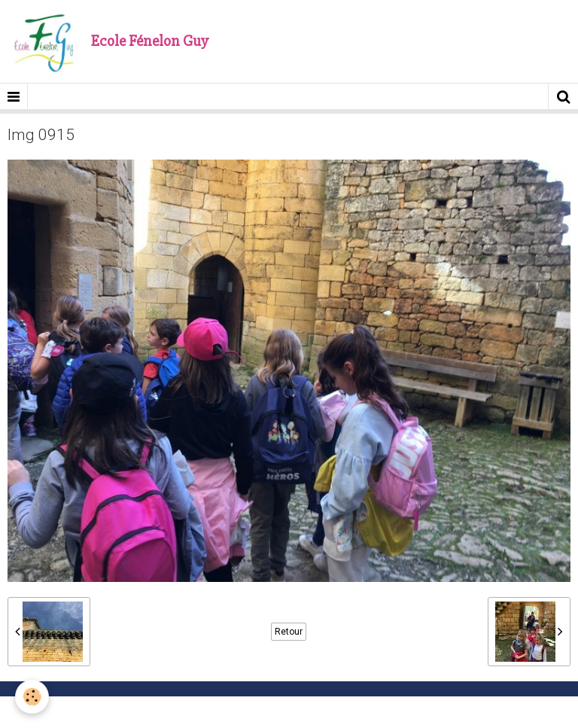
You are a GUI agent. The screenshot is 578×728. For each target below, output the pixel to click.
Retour (289, 632)
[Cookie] (32, 697)
